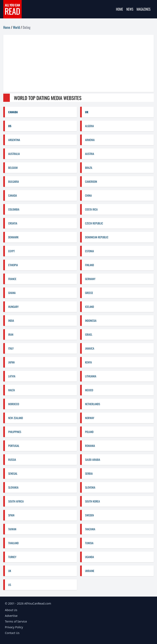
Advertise (11, 616)
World (16, 27)
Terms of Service (16, 621)
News (130, 9)
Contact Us (12, 633)
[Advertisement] (78, 63)
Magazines (144, 9)
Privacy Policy (14, 627)
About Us (11, 610)
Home (119, 9)
